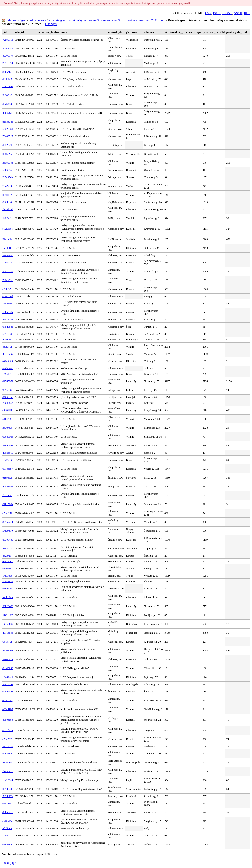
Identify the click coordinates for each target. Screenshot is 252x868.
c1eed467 (8, 568)
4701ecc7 (8, 561)
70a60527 (8, 136)
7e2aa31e (8, 280)
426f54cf (7, 113)
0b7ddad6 (8, 789)
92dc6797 (8, 684)
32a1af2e (7, 239)
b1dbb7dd (8, 122)
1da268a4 (8, 780)
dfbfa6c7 (7, 79)
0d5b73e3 (8, 691)
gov (24, 20)
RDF (247, 13)
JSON (217, 13)
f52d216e (8, 229)
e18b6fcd (7, 478)
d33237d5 (8, 145)
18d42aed (8, 677)
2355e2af (7, 548)
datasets (14, 20)
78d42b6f (8, 403)
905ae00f (7, 390)
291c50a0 (8, 746)
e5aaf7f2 (7, 739)
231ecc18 (8, 63)
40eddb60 (8, 453)
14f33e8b (8, 576)
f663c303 (8, 624)
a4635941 (8, 320)
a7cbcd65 (8, 597)
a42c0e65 (8, 361)
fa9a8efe (7, 218)
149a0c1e (8, 374)
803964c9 (8, 540)
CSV (208, 13)
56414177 (8, 271)
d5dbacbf (7, 588)
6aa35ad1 (8, 803)
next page (10, 863)
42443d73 (8, 486)
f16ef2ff (7, 836)
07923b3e (8, 327)
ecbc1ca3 (7, 700)
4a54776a (8, 354)
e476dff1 (7, 410)
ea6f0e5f (7, 347)
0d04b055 (8, 437)
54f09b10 (8, 531)
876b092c (8, 368)
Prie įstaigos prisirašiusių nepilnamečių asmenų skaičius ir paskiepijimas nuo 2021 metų (107, 20)
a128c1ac (8, 762)
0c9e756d (8, 296)
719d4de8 (8, 445)
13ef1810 (8, 86)
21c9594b (8, 255)
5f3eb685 (8, 796)
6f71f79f (7, 642)
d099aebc (8, 720)
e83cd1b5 (8, 709)
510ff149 (7, 419)
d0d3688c (8, 754)
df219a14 (8, 556)
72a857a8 (8, 40)
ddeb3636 (8, 104)
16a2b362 (8, 460)
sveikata (41, 20)
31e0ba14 (8, 659)
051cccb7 (8, 469)
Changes (51, 24)
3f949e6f (7, 428)
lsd (31, 20)
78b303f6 (8, 312)
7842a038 (8, 186)
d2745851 (8, 381)
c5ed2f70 (7, 513)
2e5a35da (8, 177)
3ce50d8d (8, 49)
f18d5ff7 (7, 262)
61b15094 (8, 504)
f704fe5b (7, 495)
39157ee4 (8, 522)
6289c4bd (8, 397)
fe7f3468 (7, 303)
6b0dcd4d (8, 202)
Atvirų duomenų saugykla (26, 3)
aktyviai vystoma (62, 3)
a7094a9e (8, 650)
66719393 (8, 334)
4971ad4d (8, 633)
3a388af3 (7, 95)
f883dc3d (8, 209)
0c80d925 (8, 195)
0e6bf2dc (7, 154)
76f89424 (8, 581)
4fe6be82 (7, 340)
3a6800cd (8, 163)
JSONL (227, 13)
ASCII (238, 13)
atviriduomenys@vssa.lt (178, 3)
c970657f (8, 56)
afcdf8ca (7, 828)
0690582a (8, 844)
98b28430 (8, 606)
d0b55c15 (8, 812)
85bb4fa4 (8, 72)
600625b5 (8, 170)
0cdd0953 (8, 668)
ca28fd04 (7, 821)
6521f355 (8, 730)
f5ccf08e (7, 248)
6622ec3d (8, 129)
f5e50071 (8, 771)
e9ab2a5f (7, 289)
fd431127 (8, 615)
